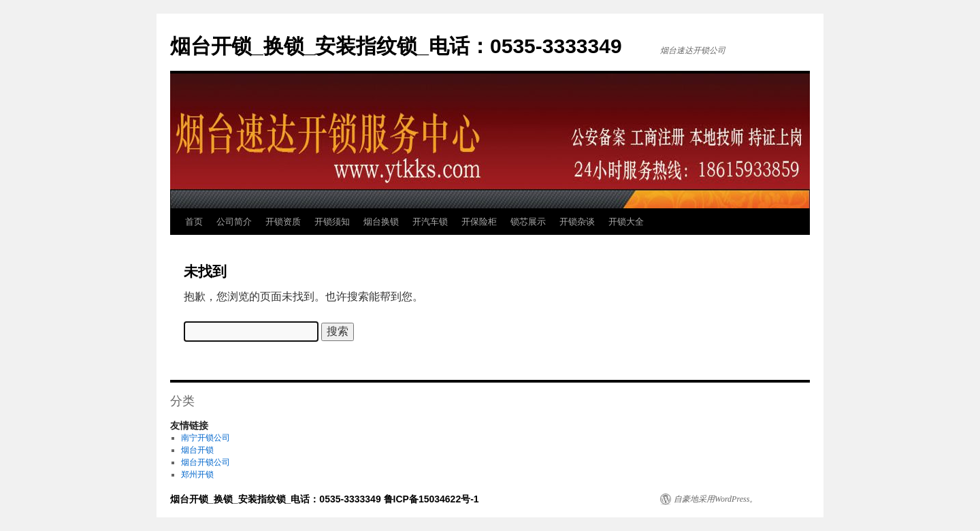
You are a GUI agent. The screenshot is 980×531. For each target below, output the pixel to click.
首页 (194, 222)
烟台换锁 (381, 222)
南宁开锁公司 (206, 438)
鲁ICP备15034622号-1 (431, 499)
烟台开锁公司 (206, 462)
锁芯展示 (528, 222)
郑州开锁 (197, 474)
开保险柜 (479, 222)
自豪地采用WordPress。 (716, 499)
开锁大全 (626, 222)
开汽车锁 (430, 222)
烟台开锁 (197, 450)
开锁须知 (332, 222)
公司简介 (234, 222)
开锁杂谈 (577, 222)
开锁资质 (283, 222)
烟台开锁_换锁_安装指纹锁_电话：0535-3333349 (396, 46)
